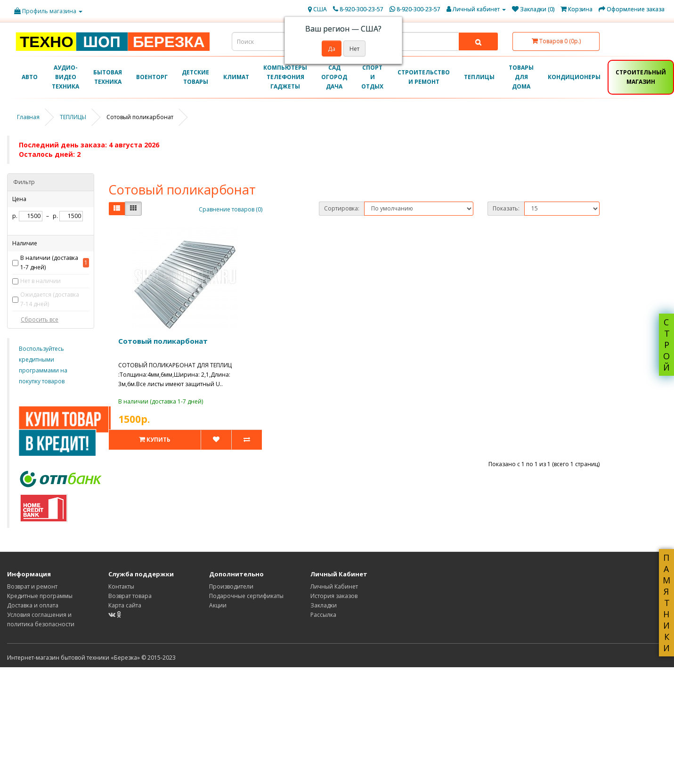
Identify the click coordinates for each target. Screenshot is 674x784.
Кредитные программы (40, 596)
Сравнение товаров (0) (231, 209)
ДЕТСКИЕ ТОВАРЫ (195, 77)
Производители (231, 586)
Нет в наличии (41, 281)
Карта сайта (125, 605)
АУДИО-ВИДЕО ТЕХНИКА (65, 77)
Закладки (324, 605)
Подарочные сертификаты (246, 596)
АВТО (30, 77)
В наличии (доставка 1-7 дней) (49, 263)
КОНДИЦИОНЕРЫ (574, 77)
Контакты (121, 586)
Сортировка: (342, 208)
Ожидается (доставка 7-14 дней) (50, 299)
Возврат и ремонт (32, 586)
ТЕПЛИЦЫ (479, 77)
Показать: (506, 208)
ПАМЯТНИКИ (666, 603)
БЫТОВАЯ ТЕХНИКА (108, 77)
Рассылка (323, 615)
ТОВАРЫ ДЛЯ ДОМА (521, 77)
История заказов (334, 596)
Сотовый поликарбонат (163, 341)
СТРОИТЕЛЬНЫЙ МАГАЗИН (641, 77)
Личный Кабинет (334, 586)
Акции (218, 605)
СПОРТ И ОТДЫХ (372, 77)
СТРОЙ (666, 345)
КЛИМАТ (236, 77)
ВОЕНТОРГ (152, 77)
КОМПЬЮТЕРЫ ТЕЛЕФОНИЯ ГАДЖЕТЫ (285, 77)
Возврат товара (130, 596)
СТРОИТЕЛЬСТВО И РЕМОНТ (424, 77)
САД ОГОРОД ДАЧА (334, 77)
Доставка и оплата (33, 605)
